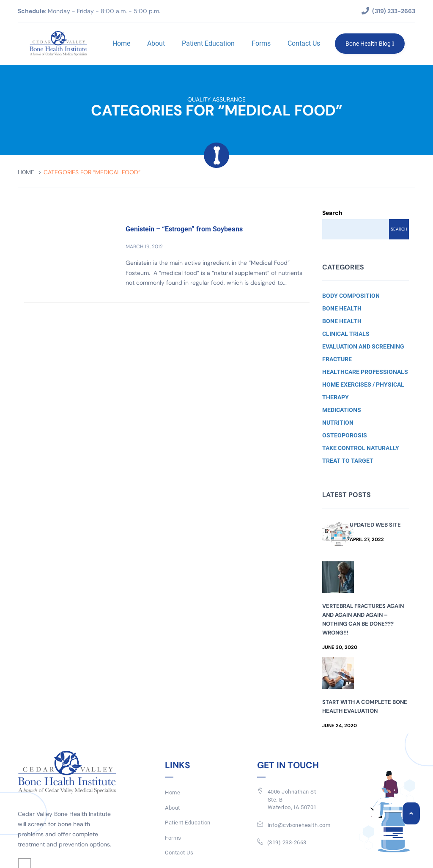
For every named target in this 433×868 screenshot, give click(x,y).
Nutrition (338, 423)
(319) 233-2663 (287, 842)
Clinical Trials (346, 334)
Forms (261, 43)
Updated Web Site (375, 525)
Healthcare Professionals (365, 372)
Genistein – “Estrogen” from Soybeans (184, 229)
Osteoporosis (345, 435)
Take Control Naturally (361, 448)
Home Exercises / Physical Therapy (363, 391)
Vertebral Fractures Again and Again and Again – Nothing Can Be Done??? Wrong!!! (363, 619)
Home (121, 43)
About (156, 43)
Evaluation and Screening (363, 346)
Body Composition (351, 296)
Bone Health (342, 308)
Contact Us (303, 43)
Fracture (337, 359)
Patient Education (208, 43)
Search (332, 213)
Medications (342, 410)
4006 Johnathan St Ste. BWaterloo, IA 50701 (292, 799)
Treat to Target (348, 461)
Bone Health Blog (369, 44)
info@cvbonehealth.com (299, 825)
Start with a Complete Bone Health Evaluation (365, 706)
